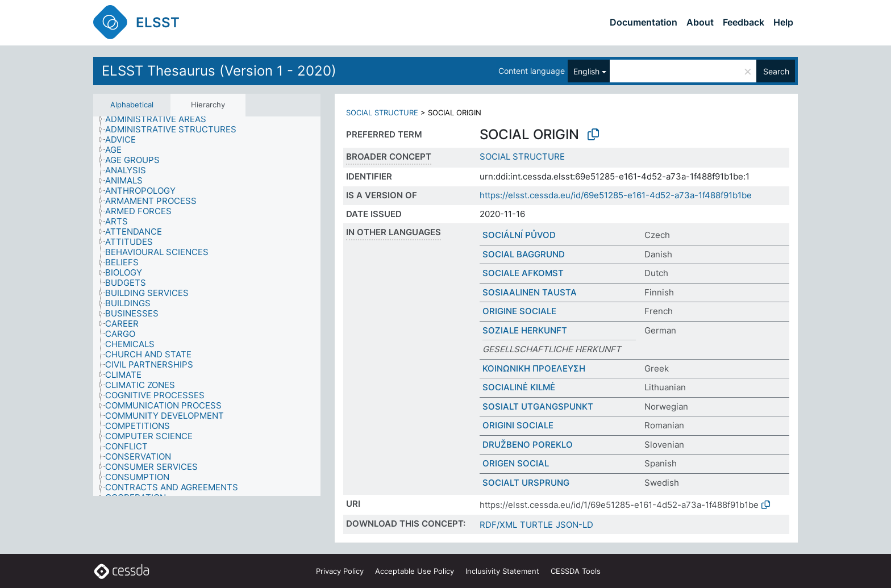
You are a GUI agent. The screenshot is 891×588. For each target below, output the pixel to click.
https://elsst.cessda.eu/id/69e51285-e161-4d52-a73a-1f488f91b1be (616, 195)
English (586, 71)
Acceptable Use (415, 571)
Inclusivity (502, 571)
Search (776, 71)
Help (783, 22)
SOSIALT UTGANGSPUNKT (538, 406)
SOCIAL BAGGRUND (524, 254)
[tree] (207, 306)
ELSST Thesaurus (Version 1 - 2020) (219, 71)
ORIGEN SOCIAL (516, 463)
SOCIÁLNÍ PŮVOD (519, 235)
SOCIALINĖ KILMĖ (519, 387)
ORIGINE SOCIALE (519, 311)
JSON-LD (574, 525)
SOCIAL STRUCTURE (382, 112)
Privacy (340, 571)
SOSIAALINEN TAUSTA (530, 292)
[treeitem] (161, 119)
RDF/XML (498, 525)
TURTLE (536, 525)
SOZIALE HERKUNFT (525, 330)
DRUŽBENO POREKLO (528, 445)
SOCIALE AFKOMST (523, 273)
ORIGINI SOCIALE (518, 425)
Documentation (644, 22)
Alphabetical (132, 105)
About (700, 22)
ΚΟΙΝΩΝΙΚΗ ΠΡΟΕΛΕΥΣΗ (534, 368)
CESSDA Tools (576, 571)
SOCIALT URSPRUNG (526, 483)
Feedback (744, 22)
